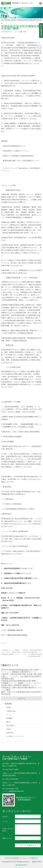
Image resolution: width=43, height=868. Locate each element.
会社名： (6, 817)
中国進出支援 (11, 711)
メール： (6, 821)
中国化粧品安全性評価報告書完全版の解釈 (19, 681)
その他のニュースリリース (15, 736)
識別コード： (8, 838)
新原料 (9, 708)
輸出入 (9, 722)
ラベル (9, 715)
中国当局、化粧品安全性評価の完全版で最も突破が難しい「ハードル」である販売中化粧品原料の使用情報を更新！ (21, 676)
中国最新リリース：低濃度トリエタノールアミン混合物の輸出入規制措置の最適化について (11, 652)
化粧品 (13, 20)
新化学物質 (10, 726)
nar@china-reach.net (16, 791)
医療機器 (9, 718)
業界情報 (7, 20)
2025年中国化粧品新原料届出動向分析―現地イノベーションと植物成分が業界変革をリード (21, 671)
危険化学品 (10, 733)
